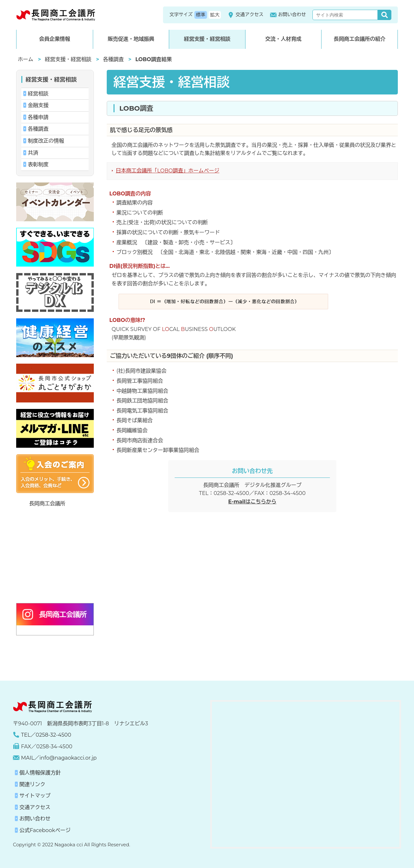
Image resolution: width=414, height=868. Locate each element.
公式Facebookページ (45, 830)
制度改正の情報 (46, 141)
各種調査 (114, 59)
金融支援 (38, 105)
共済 (33, 153)
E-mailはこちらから (252, 502)
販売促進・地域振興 (131, 39)
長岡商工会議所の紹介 (360, 39)
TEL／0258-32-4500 (46, 735)
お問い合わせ (288, 15)
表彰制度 (38, 165)
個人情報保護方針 (40, 773)
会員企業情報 (55, 39)
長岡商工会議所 (47, 504)
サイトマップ (35, 796)
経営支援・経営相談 (207, 39)
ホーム (26, 59)
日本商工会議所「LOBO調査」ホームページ (168, 171)
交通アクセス (245, 15)
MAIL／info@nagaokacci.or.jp (59, 758)
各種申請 (38, 117)
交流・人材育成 (283, 39)
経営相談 (38, 94)
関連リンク (32, 784)
